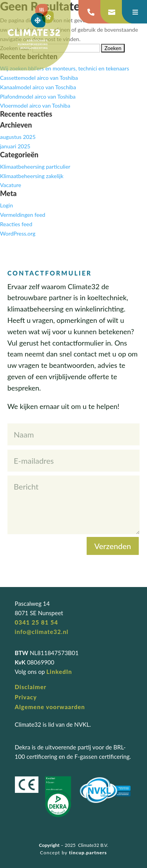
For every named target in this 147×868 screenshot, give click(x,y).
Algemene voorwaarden (50, 707)
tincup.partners (88, 853)
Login (6, 205)
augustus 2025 (18, 137)
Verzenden (113, 546)
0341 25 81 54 (37, 622)
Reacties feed (16, 224)
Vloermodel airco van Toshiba (35, 105)
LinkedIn (59, 672)
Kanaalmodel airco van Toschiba (38, 87)
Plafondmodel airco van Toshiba (38, 96)
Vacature (11, 185)
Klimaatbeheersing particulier (35, 167)
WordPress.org (18, 233)
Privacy (26, 697)
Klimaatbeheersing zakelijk (32, 176)
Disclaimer (31, 687)
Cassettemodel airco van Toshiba (39, 78)
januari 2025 (15, 146)
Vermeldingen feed (23, 215)
